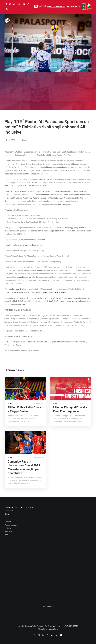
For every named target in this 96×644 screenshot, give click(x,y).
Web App (8, 535)
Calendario (9, 511)
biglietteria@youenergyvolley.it (54, 292)
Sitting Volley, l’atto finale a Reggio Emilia (24, 409)
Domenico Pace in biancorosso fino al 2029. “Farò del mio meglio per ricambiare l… (24, 467)
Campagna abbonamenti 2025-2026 (19, 507)
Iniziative (8, 528)
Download (8, 531)
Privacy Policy (43, 629)
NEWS (10, 403)
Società (8, 522)
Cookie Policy (54, 629)
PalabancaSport (11, 525)
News (7, 514)
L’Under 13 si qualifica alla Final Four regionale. (70, 409)
